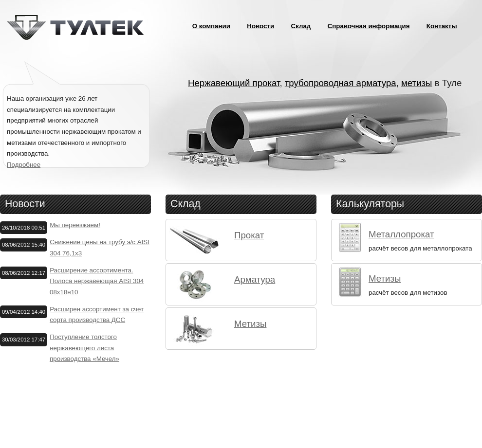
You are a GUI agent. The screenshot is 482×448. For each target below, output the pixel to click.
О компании (211, 26)
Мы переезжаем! (75, 225)
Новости (260, 26)
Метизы (250, 324)
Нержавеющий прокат (234, 83)
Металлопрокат (401, 234)
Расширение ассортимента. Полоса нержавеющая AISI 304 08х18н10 (97, 281)
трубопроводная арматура (341, 83)
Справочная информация (369, 26)
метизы (417, 83)
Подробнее (24, 165)
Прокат (249, 235)
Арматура (255, 279)
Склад (301, 26)
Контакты (442, 26)
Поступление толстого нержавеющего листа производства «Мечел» (84, 348)
